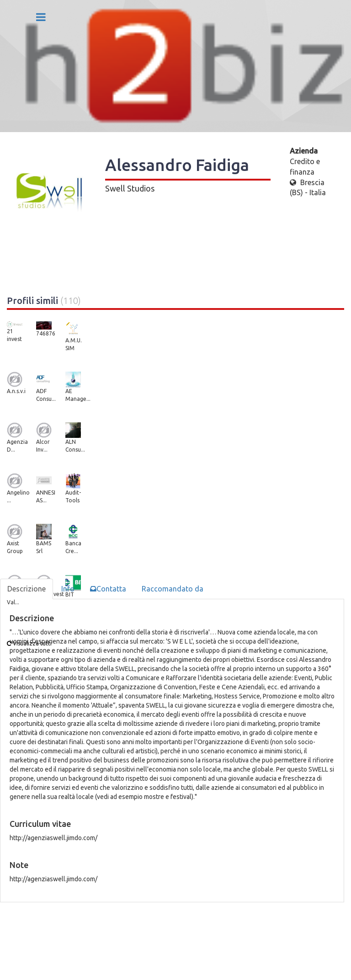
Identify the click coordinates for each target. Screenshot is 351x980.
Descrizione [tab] (27, 589)
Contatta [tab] (108, 589)
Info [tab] (68, 589)
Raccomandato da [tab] (173, 589)
